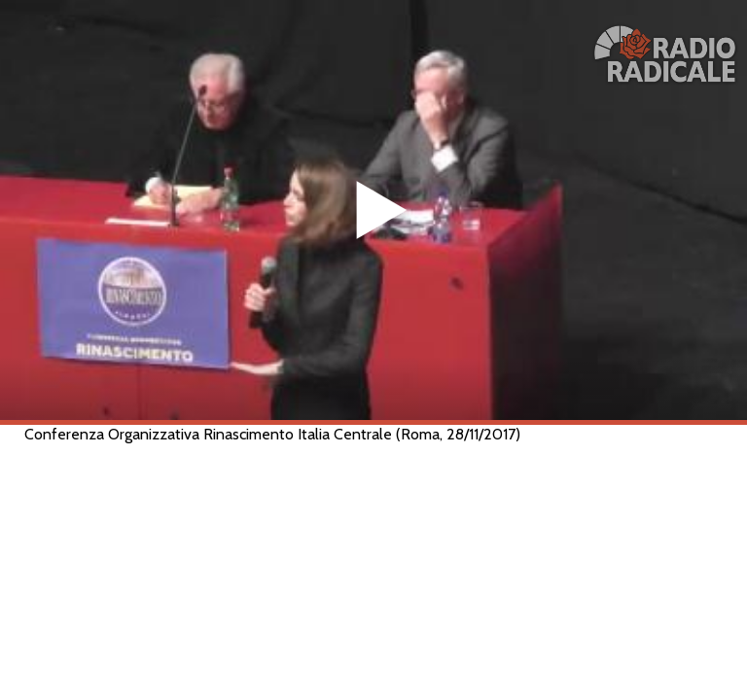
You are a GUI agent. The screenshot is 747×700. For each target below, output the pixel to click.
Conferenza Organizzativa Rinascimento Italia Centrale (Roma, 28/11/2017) (272, 434)
